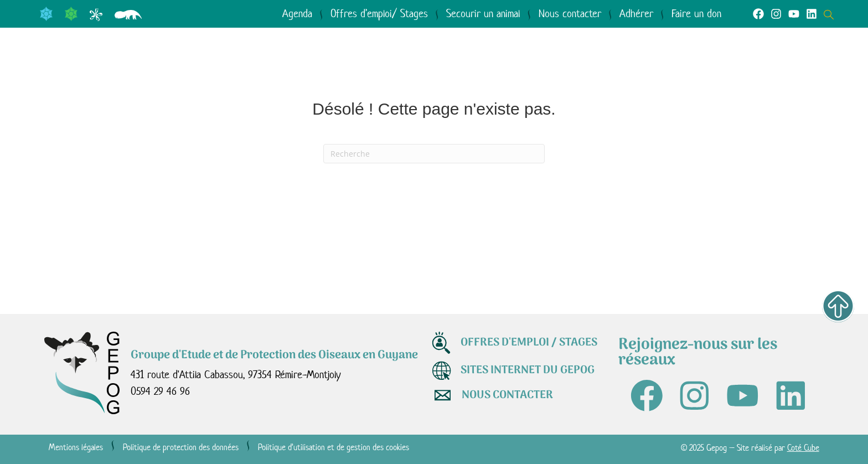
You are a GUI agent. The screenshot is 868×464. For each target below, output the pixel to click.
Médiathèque (560, 67)
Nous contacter (570, 14)
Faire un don (696, 14)
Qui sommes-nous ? (124, 67)
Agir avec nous (433, 67)
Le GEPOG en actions (285, 67)
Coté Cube (803, 449)
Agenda (297, 14)
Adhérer (636, 14)
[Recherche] (434, 154)
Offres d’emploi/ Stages (379, 14)
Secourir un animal (483, 14)
